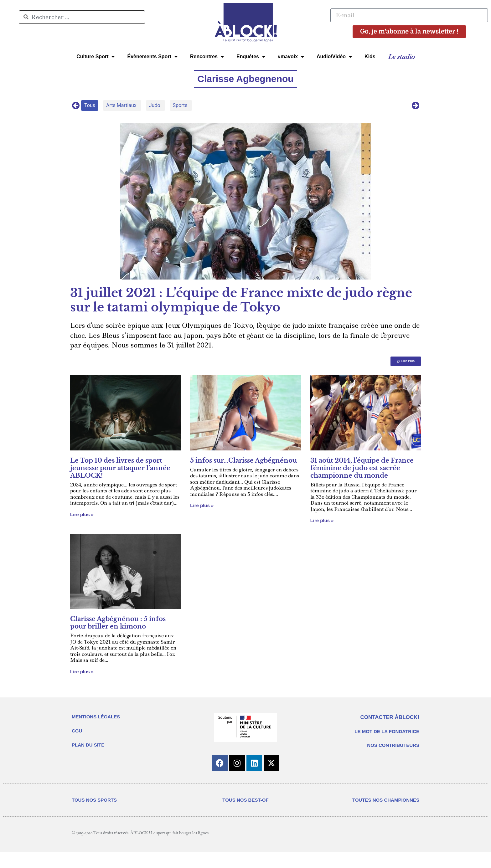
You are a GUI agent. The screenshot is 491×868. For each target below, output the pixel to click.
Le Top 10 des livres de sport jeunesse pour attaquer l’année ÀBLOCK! (120, 468)
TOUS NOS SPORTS (94, 800)
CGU (77, 731)
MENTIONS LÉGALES (96, 717)
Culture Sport (96, 57)
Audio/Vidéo (334, 57)
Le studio (401, 57)
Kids (370, 56)
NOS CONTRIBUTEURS (393, 745)
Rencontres (207, 57)
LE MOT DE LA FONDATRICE (387, 731)
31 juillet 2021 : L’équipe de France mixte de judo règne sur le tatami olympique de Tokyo (241, 300)
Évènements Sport (152, 57)
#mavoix (291, 57)
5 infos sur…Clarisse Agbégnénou (243, 460)
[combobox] (82, 17)
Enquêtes (251, 57)
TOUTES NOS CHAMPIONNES (386, 800)
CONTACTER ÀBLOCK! (390, 717)
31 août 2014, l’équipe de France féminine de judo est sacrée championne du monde (362, 468)
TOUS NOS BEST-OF (245, 800)
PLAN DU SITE (88, 745)
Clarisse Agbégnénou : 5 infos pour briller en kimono (118, 623)
